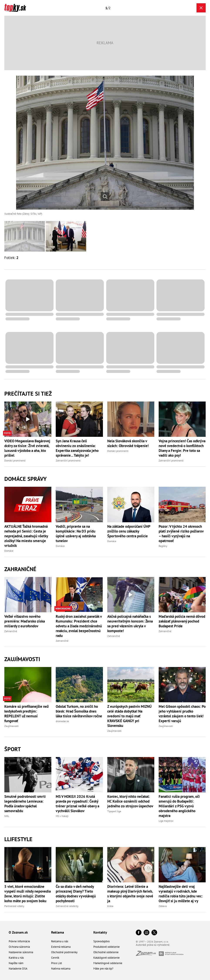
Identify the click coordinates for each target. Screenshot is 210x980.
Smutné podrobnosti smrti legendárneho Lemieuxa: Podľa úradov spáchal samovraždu (25, 804)
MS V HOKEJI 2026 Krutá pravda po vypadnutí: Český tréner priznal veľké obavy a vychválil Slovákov (77, 804)
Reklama (58, 932)
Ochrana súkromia (19, 947)
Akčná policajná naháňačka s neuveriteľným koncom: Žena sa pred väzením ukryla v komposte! (130, 624)
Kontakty (100, 932)
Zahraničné (20, 569)
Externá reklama (61, 947)
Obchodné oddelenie (106, 952)
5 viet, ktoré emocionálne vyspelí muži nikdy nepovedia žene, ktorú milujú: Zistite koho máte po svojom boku (28, 894)
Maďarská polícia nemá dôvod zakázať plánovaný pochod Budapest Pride (182, 621)
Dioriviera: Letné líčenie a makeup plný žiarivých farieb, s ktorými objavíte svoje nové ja (130, 894)
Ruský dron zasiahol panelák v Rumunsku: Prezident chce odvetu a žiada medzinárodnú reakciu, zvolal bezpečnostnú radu (79, 626)
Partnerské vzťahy (14, 906)
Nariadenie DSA (18, 969)
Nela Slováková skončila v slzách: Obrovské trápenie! (128, 443)
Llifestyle (18, 839)
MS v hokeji (62, 816)
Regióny (163, 546)
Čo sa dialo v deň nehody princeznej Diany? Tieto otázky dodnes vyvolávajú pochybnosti (76, 894)
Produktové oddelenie (107, 947)
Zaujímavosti (22, 659)
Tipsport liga (114, 811)
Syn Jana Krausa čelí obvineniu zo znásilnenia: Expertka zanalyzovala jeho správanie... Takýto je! (77, 448)
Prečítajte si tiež (28, 394)
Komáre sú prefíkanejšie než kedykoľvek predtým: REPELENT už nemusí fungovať (26, 714)
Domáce (9, 551)
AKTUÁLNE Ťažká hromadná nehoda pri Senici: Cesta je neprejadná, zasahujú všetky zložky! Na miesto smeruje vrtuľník (26, 536)
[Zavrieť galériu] (201, 8)
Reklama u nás (60, 941)
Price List (56, 963)
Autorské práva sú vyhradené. (153, 945)
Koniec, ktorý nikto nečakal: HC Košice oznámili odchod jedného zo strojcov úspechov (130, 801)
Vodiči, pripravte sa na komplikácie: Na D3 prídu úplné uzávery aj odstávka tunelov (76, 534)
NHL (7, 816)
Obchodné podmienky (64, 952)
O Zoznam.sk (18, 932)
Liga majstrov (166, 821)
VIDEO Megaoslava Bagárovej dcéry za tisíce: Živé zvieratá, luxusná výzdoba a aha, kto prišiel (27, 448)
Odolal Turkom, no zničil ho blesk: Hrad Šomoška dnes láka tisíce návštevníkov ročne (79, 711)
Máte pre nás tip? (103, 969)
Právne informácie (19, 941)
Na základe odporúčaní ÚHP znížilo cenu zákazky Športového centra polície (129, 531)
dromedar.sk (62, 721)
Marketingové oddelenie (108, 963)
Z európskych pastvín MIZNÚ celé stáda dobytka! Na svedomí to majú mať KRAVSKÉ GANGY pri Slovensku (129, 716)
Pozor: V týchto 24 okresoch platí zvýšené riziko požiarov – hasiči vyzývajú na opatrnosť (181, 534)
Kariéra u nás (16, 958)
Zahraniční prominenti (68, 460)
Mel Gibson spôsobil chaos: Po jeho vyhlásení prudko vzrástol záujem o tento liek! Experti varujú (182, 714)
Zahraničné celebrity (67, 906)
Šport (13, 749)
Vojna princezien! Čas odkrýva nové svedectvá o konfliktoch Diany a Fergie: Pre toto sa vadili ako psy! (182, 448)
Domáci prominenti (15, 460)
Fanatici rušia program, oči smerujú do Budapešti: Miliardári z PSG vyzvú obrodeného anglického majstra (179, 806)
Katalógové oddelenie (107, 958)
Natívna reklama (61, 969)
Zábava (163, 906)
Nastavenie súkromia (21, 952)
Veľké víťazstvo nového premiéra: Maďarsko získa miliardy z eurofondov (25, 621)
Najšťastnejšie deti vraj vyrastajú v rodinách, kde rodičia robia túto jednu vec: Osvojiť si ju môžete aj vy (181, 894)
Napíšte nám (16, 963)
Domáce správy (25, 479)
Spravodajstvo (102, 941)
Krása (110, 906)
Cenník (55, 958)
